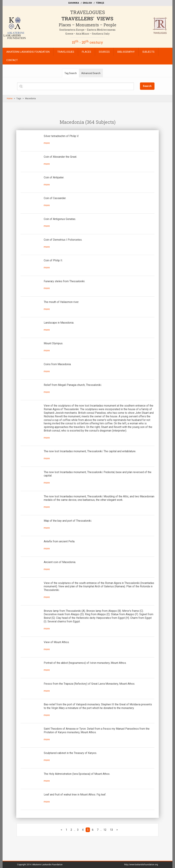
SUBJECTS (148, 52)
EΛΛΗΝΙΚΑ (74, 3)
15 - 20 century (87, 42)
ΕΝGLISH (87, 3)
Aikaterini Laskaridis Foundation (47, 865)
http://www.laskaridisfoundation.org (141, 865)
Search (147, 86)
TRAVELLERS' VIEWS (87, 19)
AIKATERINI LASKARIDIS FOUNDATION (28, 52)
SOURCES (104, 52)
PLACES (86, 52)
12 (105, 830)
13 (111, 830)
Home (10, 99)
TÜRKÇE (100, 3)
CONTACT (12, 60)
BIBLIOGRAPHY (126, 52)
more (47, 143)
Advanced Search (91, 73)
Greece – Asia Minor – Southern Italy (87, 34)
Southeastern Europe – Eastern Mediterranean (87, 30)
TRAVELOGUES (87, 12)
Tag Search (71, 73)
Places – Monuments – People (87, 25)
